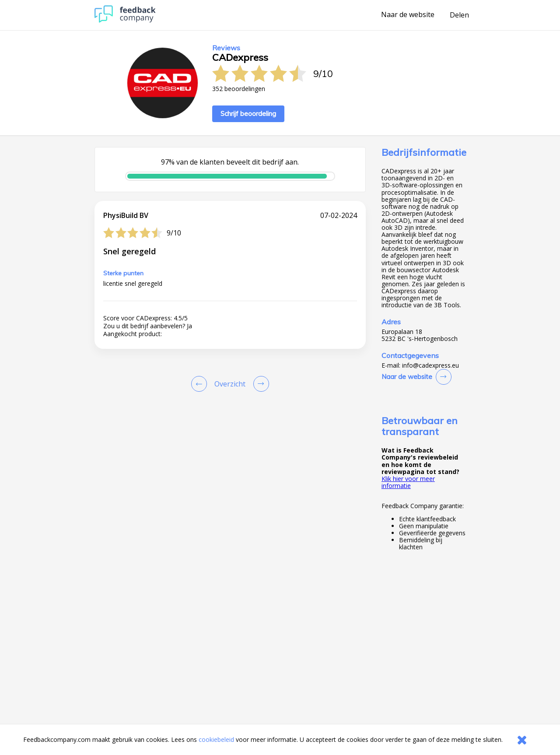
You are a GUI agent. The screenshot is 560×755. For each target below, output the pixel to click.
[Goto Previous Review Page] (201, 384)
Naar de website (408, 15)
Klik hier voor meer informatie (408, 482)
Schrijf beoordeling (248, 114)
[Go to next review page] (259, 384)
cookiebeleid (216, 739)
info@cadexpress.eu (430, 365)
